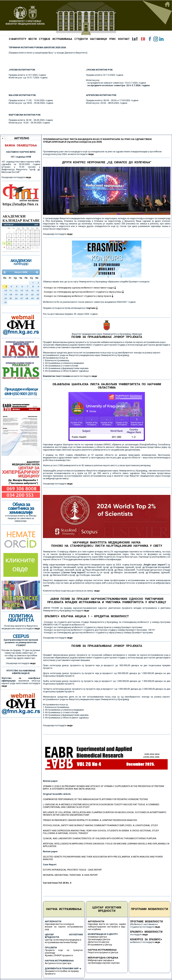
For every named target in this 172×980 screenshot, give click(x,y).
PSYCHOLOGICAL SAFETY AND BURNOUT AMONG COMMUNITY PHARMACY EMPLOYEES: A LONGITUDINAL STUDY (100, 825)
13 (22, 291)
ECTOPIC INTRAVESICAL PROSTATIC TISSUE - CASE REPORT (72, 870)
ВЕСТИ (33, 39)
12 (16, 291)
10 (6, 291)
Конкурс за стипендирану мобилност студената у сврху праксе (79, 296)
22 (32, 295)
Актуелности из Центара (58, 963)
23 (38, 295)
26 (16, 298)
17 (6, 295)
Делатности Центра (98, 942)
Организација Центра (99, 939)
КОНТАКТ (124, 39)
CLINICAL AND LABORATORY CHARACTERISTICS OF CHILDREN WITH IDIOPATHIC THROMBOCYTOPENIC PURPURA (100, 838)
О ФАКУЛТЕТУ (18, 39)
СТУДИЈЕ (45, 39)
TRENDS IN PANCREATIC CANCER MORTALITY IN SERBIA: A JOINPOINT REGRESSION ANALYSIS (90, 820)
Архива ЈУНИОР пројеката (59, 955)
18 (11, 295)
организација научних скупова (104, 963)
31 (6, 302)
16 (38, 291)
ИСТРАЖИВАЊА (62, 39)
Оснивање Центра (97, 937)
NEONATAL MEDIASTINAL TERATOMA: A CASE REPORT (70, 875)
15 (32, 291)
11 (11, 291)
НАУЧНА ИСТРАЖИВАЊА (64, 909)
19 (16, 295)
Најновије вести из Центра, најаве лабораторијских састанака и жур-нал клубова (107, 927)
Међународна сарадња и (101, 960)
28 (27, 298)
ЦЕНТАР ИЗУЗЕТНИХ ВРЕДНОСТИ (107, 909)
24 (6, 298)
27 (22, 298)
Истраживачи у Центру (100, 945)
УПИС (112, 39)
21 (27, 295)
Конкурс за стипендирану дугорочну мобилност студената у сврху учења (84, 292)
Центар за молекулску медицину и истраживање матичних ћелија (63, 941)
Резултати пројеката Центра (103, 952)
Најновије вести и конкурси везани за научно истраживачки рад (64, 927)
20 (22, 295)
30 (38, 298)
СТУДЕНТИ (81, 39)
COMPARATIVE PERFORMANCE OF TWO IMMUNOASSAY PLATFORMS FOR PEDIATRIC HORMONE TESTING (95, 799)
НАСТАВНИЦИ (98, 39)
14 (27, 291)
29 (32, 298)
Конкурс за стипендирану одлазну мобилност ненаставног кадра (80, 288)
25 (11, 298)
